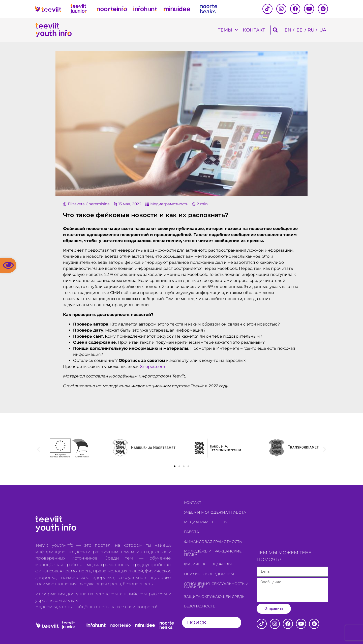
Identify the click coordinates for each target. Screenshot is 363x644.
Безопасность (200, 606)
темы (228, 30)
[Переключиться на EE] (299, 30)
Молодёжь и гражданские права (213, 553)
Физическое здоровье (208, 564)
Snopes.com (153, 367)
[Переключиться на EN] (288, 30)
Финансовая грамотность (213, 542)
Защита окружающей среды (215, 597)
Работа (191, 532)
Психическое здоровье (210, 574)
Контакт (254, 30)
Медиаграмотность (169, 204)
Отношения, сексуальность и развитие (216, 585)
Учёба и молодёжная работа (215, 512)
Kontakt (193, 503)
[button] (8, 265)
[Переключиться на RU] (311, 30)
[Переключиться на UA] (323, 30)
